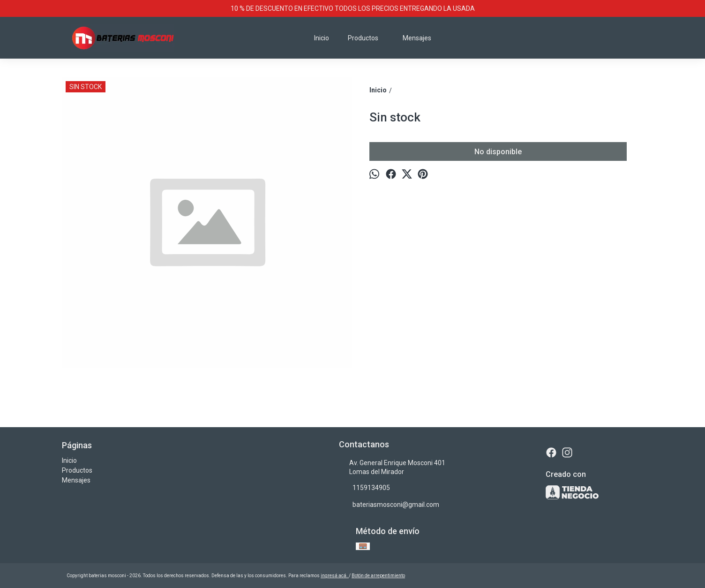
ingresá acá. (335, 576)
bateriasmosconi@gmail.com (389, 505)
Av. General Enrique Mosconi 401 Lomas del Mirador (392, 467)
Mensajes (417, 38)
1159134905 (364, 488)
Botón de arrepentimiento (378, 576)
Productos (368, 38)
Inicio (322, 38)
